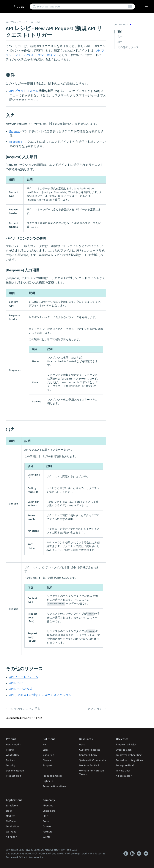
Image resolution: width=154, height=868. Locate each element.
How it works (13, 744)
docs (20, 7)
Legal (37, 850)
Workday (11, 832)
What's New (13, 755)
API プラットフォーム (17, 22)
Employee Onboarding (129, 755)
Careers (47, 826)
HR (44, 744)
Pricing (10, 750)
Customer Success (90, 750)
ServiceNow (13, 826)
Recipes (10, 760)
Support (47, 765)
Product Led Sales (126, 744)
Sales (46, 750)
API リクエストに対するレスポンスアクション (40, 695)
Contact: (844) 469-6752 (64, 850)
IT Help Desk (123, 771)
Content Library (88, 755)
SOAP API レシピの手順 (25, 709)
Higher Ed (48, 781)
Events (47, 837)
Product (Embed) (52, 776)
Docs (82, 744)
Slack (9, 811)
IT (44, 771)
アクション (95, 709)
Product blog (13, 776)
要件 (120, 32)
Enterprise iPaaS (125, 765)
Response (16, 142)
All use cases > (124, 776)
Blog (45, 816)
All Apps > (12, 837)
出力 (120, 42)
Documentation (15, 771)
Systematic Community (93, 760)
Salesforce (12, 805)
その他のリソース (128, 47)
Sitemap (45, 850)
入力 (120, 37)
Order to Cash (124, 750)
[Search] (82, 7)
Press (46, 821)
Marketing (48, 755)
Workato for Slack (89, 765)
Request (15, 131)
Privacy (29, 850)
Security (11, 765)
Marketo (11, 816)
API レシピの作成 (21, 689)
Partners (48, 832)
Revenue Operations (54, 786)
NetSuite (11, 821)
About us (48, 805)
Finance (47, 760)
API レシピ (36, 22)
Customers (49, 811)
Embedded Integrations (129, 760)
